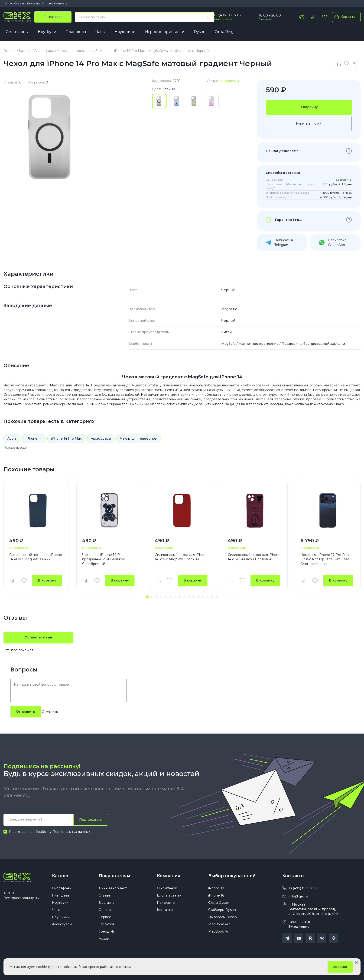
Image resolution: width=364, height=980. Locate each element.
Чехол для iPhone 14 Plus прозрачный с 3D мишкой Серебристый (104, 559)
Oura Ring (224, 32)
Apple (12, 439)
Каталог (61, 876)
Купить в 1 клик (309, 123)
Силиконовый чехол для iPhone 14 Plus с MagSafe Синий (36, 557)
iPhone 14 (34, 439)
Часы (100, 32)
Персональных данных (71, 832)
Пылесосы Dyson (223, 917)
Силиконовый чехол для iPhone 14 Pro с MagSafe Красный (181, 557)
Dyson (200, 32)
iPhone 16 (216, 895)
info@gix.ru (298, 896)
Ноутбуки (47, 32)
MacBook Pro (219, 924)
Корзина (344, 17)
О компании (167, 888)
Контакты (61, 3)
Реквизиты (166, 903)
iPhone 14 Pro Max (66, 439)
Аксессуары (101, 439)
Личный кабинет (113, 888)
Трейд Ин (107, 931)
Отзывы (20, 3)
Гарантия (106, 924)
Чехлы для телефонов (138, 439)
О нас (9, 3)
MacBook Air (219, 931)
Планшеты (76, 32)
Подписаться (91, 820)
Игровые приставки (165, 32)
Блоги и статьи (169, 895)
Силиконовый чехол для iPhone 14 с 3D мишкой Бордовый (254, 557)
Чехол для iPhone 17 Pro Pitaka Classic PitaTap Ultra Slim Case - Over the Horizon (326, 559)
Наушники (125, 32)
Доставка (34, 3)
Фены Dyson (219, 903)
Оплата (47, 3)
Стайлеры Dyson (222, 910)
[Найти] (208, 17)
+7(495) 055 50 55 (303, 888)
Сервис (105, 917)
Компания (169, 876)
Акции (104, 939)
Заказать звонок (223, 19)
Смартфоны (17, 32)
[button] (147, 597)
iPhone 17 (216, 888)
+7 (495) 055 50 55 (228, 15)
